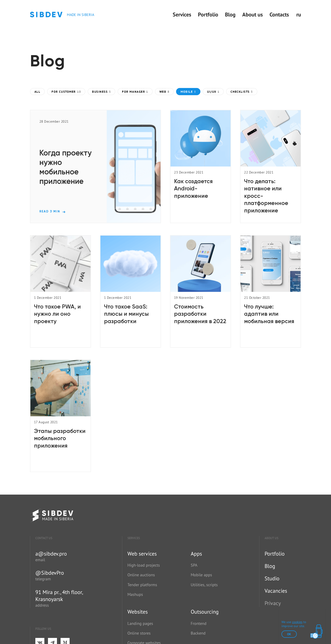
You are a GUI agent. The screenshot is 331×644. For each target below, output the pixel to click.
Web (164, 92)
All (37, 92)
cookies (297, 622)
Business (101, 92)
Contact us (44, 538)
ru (299, 15)
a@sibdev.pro (51, 554)
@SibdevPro (50, 573)
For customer (66, 92)
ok (289, 634)
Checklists (242, 92)
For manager (135, 92)
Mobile (188, 92)
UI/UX (213, 92)
